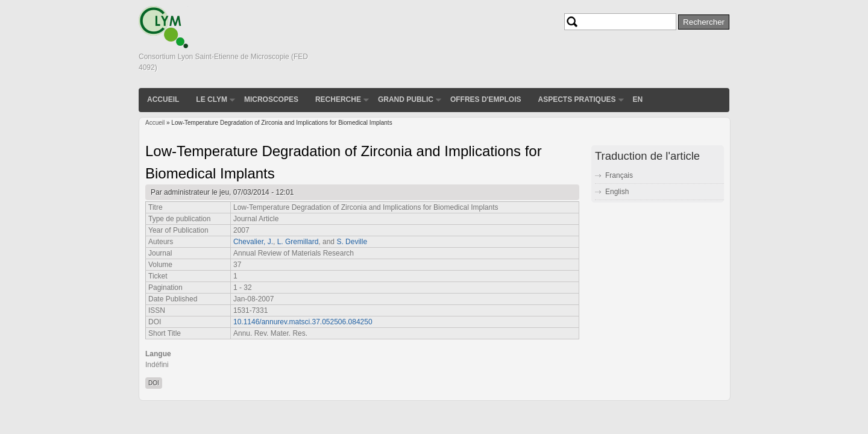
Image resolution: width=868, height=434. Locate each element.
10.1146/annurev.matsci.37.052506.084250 (303, 322)
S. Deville (352, 242)
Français (619, 175)
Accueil (163, 99)
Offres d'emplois (486, 99)
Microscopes (271, 99)
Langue (158, 354)
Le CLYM (212, 99)
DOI (154, 383)
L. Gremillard (298, 242)
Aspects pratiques (577, 99)
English (617, 192)
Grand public (406, 99)
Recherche (338, 99)
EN (638, 99)
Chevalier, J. (253, 242)
